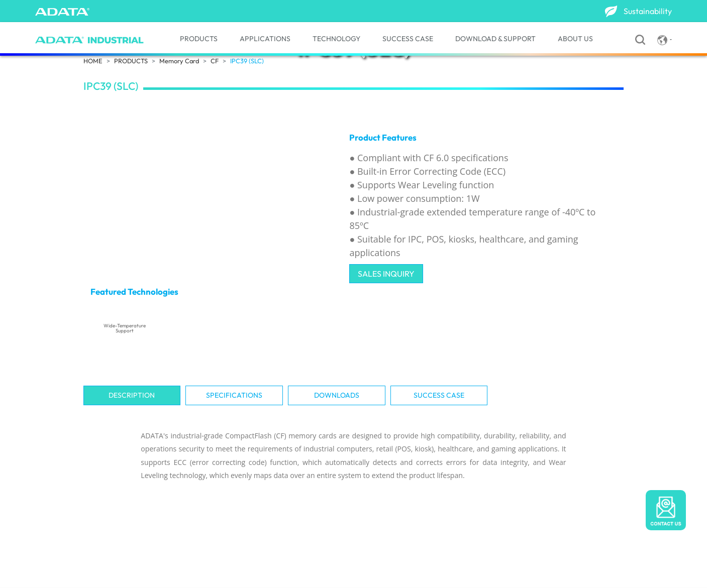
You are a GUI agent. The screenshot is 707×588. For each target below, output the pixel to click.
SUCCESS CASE (408, 39)
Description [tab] (132, 395)
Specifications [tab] (234, 395)
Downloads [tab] (337, 395)
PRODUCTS (199, 39)
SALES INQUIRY (386, 274)
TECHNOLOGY (336, 39)
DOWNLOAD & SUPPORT (495, 39)
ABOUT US (575, 39)
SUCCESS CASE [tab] (439, 395)
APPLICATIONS (265, 39)
